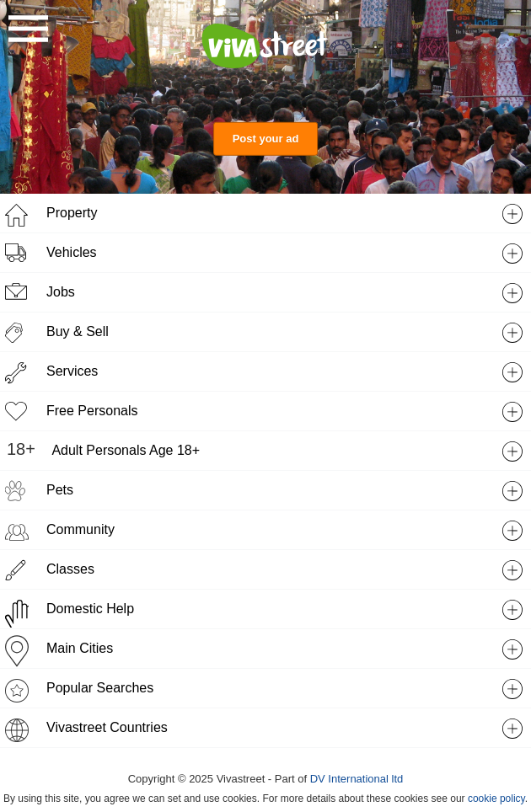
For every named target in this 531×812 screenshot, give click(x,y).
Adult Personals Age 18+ (126, 450)
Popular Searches (100, 688)
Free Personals (92, 411)
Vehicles (72, 252)
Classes (70, 569)
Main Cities (80, 648)
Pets (60, 490)
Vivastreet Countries (107, 727)
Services (72, 371)
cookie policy (496, 799)
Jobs (61, 292)
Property (72, 213)
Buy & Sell (78, 331)
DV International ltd (357, 779)
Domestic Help (90, 609)
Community (80, 529)
